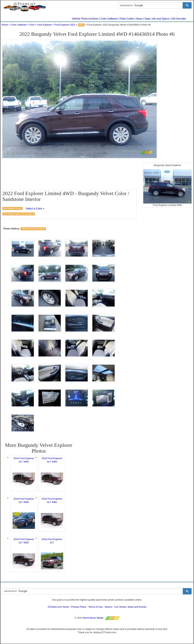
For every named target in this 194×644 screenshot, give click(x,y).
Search (108, 607)
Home (5, 25)
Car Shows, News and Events (130, 607)
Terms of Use (95, 607)
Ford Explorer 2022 (65, 25)
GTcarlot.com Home (58, 607)
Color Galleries (109, 19)
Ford (32, 25)
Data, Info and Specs (157, 19)
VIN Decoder (179, 19)
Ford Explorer (45, 25)
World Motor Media (93, 618)
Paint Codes (127, 19)
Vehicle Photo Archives (85, 19)
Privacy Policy (79, 607)
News (139, 19)
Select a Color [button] (35, 209)
